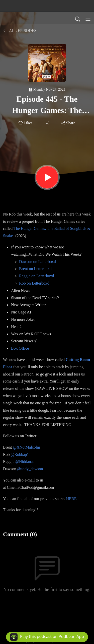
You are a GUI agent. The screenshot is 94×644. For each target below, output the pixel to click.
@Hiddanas (25, 462)
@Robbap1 (20, 454)
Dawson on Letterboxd (37, 262)
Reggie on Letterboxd (37, 276)
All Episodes (20, 31)
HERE (71, 499)
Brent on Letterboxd (35, 269)
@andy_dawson (30, 469)
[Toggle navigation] (88, 19)
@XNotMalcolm (27, 447)
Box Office (20, 348)
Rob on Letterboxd (34, 283)
